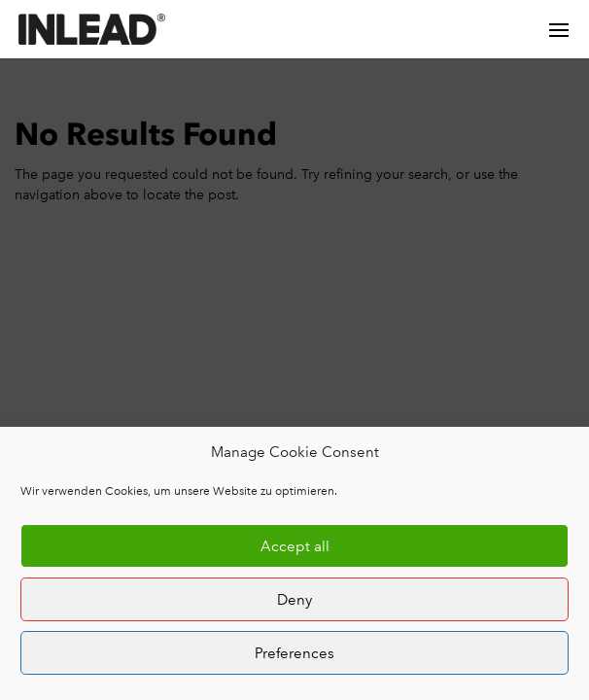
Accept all (295, 546)
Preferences (294, 653)
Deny (294, 600)
